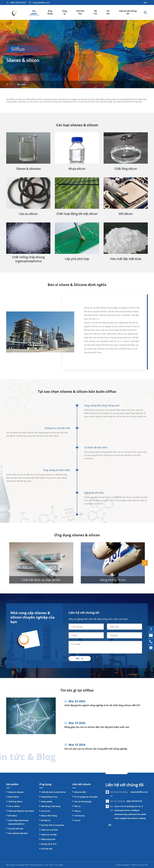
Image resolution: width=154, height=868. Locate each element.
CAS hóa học (80, 12)
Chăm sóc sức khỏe (50, 830)
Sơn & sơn (46, 811)
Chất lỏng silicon (15, 802)
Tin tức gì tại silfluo (77, 690)
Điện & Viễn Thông (49, 816)
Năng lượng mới (48, 839)
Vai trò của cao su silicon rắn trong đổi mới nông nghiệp (96, 751)
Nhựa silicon (14, 797)
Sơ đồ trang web (122, 865)
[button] (145, 563)
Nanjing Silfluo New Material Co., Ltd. (33, 865)
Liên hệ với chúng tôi (128, 12)
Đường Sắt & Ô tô (49, 844)
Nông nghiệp (47, 802)
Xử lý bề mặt (47, 849)
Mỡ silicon (13, 816)
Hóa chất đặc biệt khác (18, 833)
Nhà (11, 84)
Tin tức (108, 12)
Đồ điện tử (46, 820)
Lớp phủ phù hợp (16, 829)
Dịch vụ (77, 806)
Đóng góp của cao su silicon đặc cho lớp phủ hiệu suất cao (97, 729)
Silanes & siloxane (16, 792)
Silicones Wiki (80, 792)
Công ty (65, 12)
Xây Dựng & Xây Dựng (51, 806)
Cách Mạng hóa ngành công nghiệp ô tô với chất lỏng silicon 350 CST (102, 708)
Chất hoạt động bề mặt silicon (21, 811)
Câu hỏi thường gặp (83, 802)
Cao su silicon (14, 806)
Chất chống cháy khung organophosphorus (18, 822)
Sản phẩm (34, 12)
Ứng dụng (50, 12)
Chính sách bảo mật (139, 865)
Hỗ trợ (95, 12)
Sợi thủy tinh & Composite (53, 825)
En (145, 3)
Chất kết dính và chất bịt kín (41, 582)
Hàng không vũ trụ (113, 582)
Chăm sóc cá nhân (49, 835)
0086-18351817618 (134, 801)
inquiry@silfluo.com (139, 792)
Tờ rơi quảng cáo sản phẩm (86, 797)
